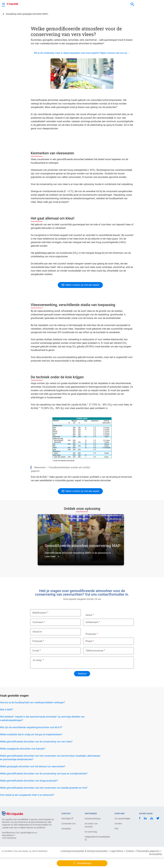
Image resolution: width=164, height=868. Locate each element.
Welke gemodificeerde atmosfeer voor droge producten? (29, 781)
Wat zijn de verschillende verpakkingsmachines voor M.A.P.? (31, 727)
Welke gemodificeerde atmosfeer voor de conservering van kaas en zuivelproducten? (44, 774)
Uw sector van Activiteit (91, 825)
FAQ (116, 829)
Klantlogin (67, 819)
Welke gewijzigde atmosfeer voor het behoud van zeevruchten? (33, 766)
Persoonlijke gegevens (148, 851)
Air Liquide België (122, 819)
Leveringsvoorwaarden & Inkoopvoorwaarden (84, 851)
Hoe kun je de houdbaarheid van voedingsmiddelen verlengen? (33, 702)
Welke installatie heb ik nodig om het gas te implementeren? (31, 734)
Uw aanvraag (91, 832)
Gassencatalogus (93, 819)
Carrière (118, 824)
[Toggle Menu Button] (4, 4)
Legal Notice (117, 851)
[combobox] (132, 4)
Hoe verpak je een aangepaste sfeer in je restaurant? (27, 795)
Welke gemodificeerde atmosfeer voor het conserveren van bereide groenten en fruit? (44, 788)
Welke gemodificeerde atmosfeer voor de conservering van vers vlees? (36, 742)
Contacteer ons (68, 824)
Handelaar (66, 829)
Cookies (130, 851)
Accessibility (156, 854)
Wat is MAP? (7, 710)
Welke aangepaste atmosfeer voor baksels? (23, 749)
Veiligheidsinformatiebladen (95, 838)
